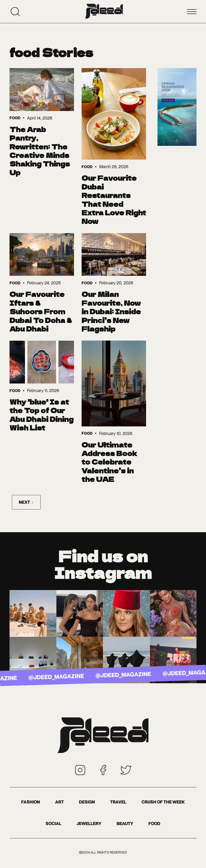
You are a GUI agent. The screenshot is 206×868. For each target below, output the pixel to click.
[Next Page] (26, 502)
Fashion (31, 802)
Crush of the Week (163, 802)
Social (54, 824)
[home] (104, 12)
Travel (118, 802)
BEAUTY (125, 824)
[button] (192, 12)
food (154, 824)
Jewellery (89, 824)
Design (87, 802)
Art (59, 802)
